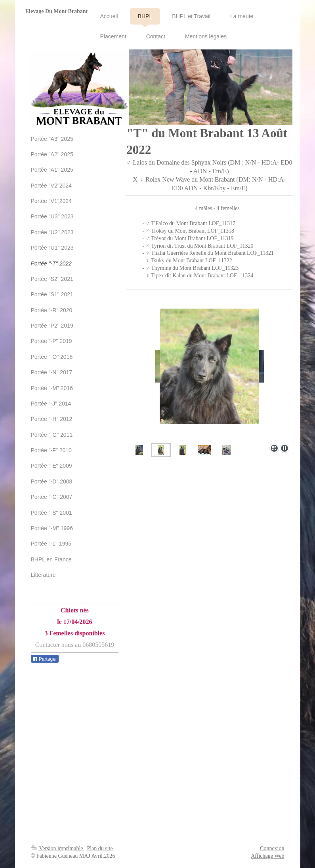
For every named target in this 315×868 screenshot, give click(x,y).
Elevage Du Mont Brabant (57, 11)
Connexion (272, 848)
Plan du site (100, 848)
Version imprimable (58, 848)
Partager (45, 659)
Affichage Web (267, 856)
